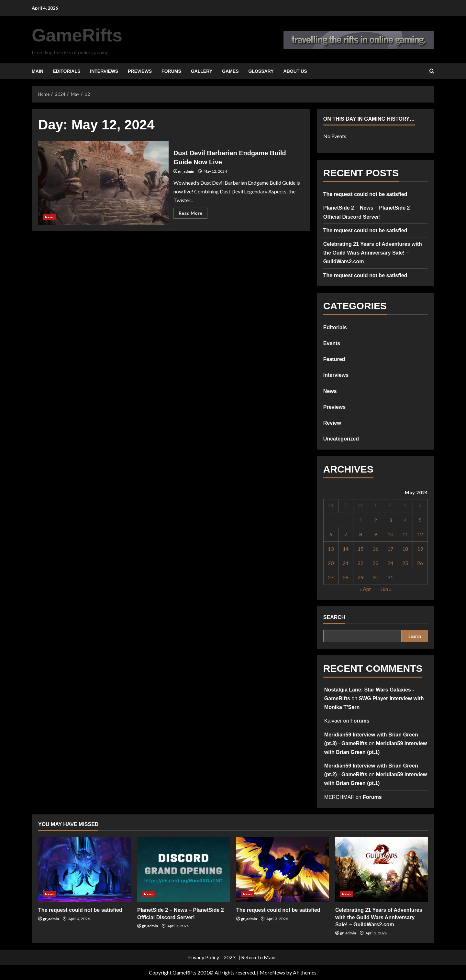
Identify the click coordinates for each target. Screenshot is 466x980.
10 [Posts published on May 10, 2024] (390, 534)
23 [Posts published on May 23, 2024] (375, 563)
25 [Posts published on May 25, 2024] (405, 563)
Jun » (386, 589)
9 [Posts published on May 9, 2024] (376, 534)
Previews (140, 71)
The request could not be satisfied (365, 194)
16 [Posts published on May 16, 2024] (375, 549)
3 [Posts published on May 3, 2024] (390, 520)
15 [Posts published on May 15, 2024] (361, 549)
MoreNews (272, 972)
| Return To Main (257, 957)
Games (230, 71)
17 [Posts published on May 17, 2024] (390, 549)
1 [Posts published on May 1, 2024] (361, 520)
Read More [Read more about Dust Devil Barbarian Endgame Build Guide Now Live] (193, 214)
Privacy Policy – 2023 (211, 957)
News (49, 217)
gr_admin (186, 171)
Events (332, 343)
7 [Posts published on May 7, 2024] (346, 534)
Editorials (67, 71)
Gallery (202, 71)
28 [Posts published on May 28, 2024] (346, 577)
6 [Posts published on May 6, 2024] (331, 534)
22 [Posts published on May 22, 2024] (361, 563)
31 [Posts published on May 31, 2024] (390, 577)
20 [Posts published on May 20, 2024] (331, 563)
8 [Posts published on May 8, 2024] (361, 534)
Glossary (261, 71)
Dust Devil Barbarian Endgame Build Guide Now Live (103, 183)
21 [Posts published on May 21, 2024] (346, 563)
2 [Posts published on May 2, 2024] (376, 520)
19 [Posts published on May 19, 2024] (420, 549)
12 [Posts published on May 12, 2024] (420, 534)
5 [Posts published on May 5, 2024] (420, 520)
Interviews (104, 71)
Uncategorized (341, 439)
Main (38, 71)
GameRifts (77, 35)
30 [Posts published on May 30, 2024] (375, 577)
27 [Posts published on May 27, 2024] (331, 577)
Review (332, 423)
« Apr (365, 589)
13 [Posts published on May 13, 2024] (331, 549)
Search (334, 617)
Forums (171, 71)
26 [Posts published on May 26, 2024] (420, 563)
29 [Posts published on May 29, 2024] (361, 577)
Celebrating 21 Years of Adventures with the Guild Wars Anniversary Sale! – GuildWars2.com (373, 253)
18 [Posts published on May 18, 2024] (405, 549)
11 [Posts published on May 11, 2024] (405, 534)
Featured (334, 359)
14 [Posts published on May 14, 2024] (346, 549)
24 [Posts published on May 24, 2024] (390, 563)
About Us (295, 71)
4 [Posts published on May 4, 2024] (405, 520)
